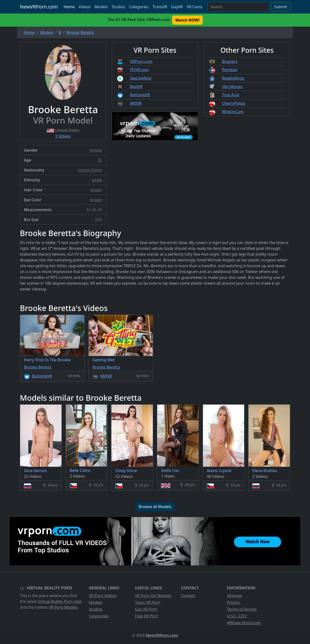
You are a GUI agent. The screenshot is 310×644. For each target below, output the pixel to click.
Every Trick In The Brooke (47, 360)
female (96, 150)
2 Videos (63, 136)
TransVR (160, 7)
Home (69, 7)
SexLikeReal (141, 78)
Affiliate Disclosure (244, 623)
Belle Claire (80, 470)
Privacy (233, 602)
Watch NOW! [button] (187, 20)
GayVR (177, 7)
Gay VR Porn (146, 609)
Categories (139, 7)
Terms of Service (242, 609)
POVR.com (139, 70)
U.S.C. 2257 (237, 616)
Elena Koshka (265, 471)
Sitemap (234, 596)
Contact (188, 596)
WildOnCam (233, 112)
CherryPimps (234, 103)
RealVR (136, 87)
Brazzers (230, 61)
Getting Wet (104, 360)
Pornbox (230, 70)
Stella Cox (170, 470)
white (97, 180)
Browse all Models (155, 507)
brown (96, 190)
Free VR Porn (147, 616)
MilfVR (136, 103)
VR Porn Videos (103, 596)
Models (101, 7)
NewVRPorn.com (39, 7)
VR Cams (195, 7)
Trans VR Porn (148, 602)
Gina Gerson (35, 471)
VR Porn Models (63, 607)
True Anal (231, 95)
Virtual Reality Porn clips (60, 601)
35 (100, 160)
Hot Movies (232, 87)
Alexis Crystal (219, 471)
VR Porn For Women (153, 596)
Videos (85, 7)
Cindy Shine (126, 471)
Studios (118, 7)
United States (90, 170)
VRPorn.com (141, 61)
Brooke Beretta (38, 367)
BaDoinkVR (140, 95)
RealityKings (233, 78)
